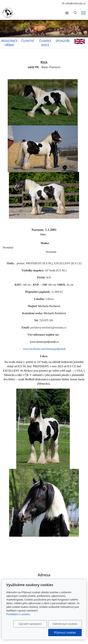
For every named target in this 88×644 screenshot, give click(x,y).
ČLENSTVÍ (28, 41)
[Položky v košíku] (67, 13)
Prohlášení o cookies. (18, 614)
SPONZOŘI (63, 41)
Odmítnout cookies (65, 624)
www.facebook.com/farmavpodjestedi (44, 349)
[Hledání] (75, 13)
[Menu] (83, 13)
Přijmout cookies (65, 633)
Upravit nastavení (30, 624)
